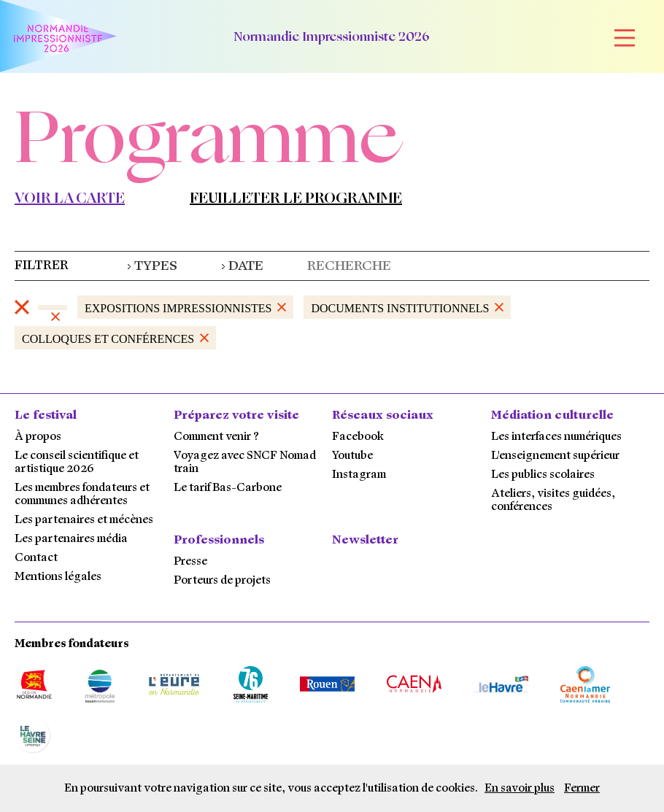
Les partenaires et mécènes (84, 519)
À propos (38, 436)
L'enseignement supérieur (555, 455)
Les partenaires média (71, 538)
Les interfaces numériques (556, 436)
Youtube (352, 455)
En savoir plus (520, 788)
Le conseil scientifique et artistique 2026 (77, 462)
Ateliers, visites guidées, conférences (553, 500)
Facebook (358, 436)
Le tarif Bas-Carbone (228, 487)
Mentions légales (58, 576)
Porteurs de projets (222, 580)
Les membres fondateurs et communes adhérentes (82, 494)
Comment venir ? (216, 436)
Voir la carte (70, 198)
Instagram (359, 474)
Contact (36, 557)
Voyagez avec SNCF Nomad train (245, 462)
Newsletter (365, 540)
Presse (190, 561)
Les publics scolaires (543, 474)
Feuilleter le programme (296, 198)
